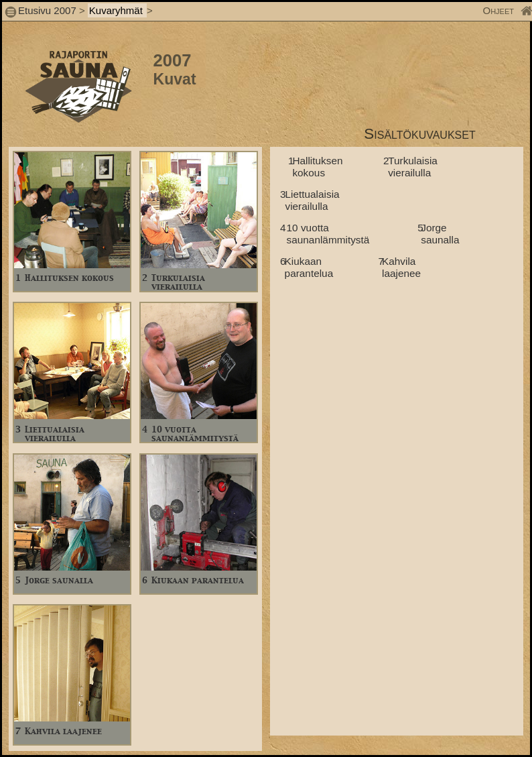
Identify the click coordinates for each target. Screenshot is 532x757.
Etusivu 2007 (47, 10)
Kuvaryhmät (117, 10)
